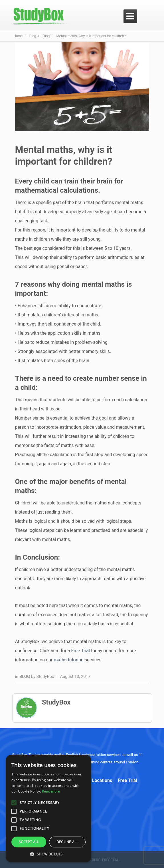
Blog (25, 677)
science (89, 755)
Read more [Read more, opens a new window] (51, 791)
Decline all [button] (67, 842)
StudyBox (45, 677)
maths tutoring (68, 660)
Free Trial (81, 651)
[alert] (48, 809)
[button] (48, 854)
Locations (102, 780)
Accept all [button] (29, 842)
